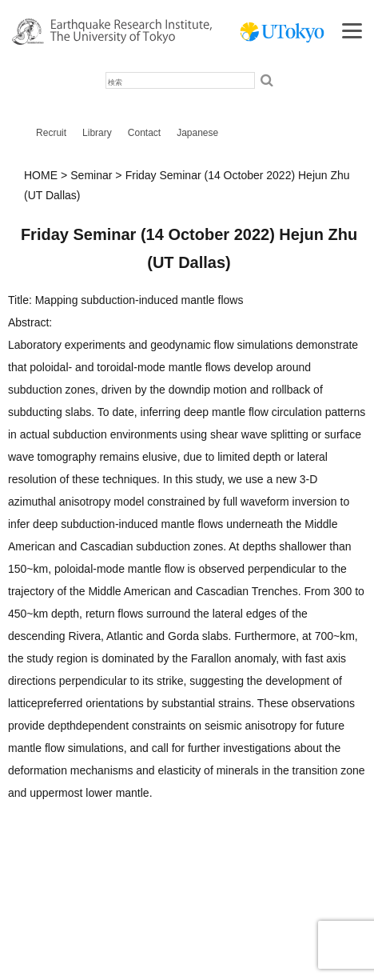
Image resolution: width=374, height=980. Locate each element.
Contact (144, 133)
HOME (41, 175)
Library (97, 133)
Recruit (51, 133)
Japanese (197, 133)
